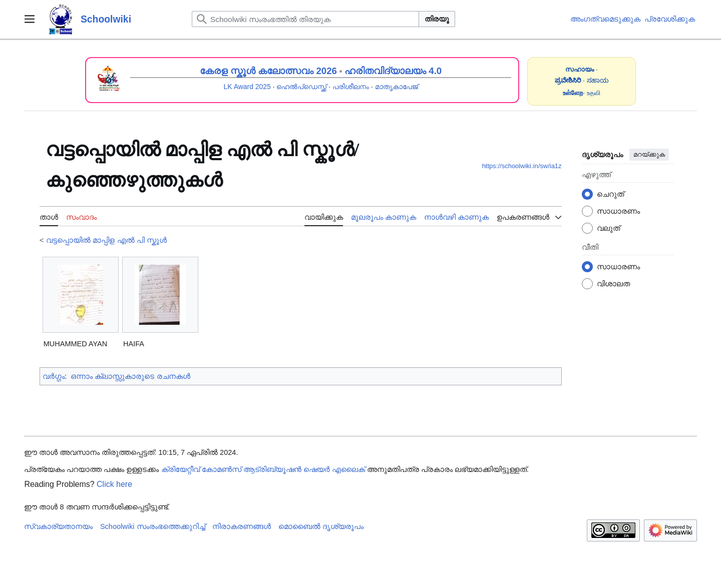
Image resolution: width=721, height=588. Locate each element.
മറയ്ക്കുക (649, 154)
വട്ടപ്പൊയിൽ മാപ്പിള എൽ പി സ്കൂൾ (106, 240)
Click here (114, 484)
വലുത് (608, 228)
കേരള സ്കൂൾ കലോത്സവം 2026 (268, 71)
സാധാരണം (618, 211)
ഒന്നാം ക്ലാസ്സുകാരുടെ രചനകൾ (130, 376)
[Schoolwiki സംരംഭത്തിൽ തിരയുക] (305, 19)
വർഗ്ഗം (54, 376)
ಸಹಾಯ (598, 80)
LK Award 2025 (247, 87)
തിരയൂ (437, 19)
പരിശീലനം (351, 87)
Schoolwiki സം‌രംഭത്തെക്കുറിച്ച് (153, 526)
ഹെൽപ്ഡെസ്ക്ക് (301, 87)
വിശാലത (613, 283)
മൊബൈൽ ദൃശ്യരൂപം (321, 526)
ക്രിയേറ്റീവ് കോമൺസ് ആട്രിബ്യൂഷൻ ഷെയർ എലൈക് (263, 469)
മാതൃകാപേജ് (397, 87)
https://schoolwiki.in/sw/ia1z (522, 166)
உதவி (594, 93)
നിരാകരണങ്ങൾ (242, 526)
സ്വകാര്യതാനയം (58, 526)
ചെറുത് (610, 194)
